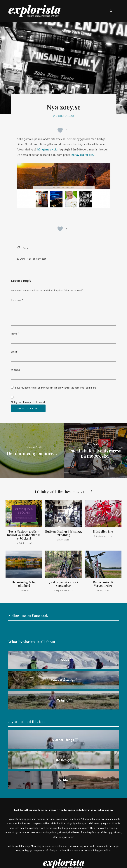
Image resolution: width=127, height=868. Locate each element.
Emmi (23, 259)
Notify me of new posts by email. (28, 402)
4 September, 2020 (63, 590)
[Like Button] (60, 130)
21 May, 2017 (103, 590)
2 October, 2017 (24, 590)
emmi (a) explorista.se (57, 846)
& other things (63, 116)
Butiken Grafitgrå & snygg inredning (63, 533)
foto (25, 248)
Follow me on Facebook (28, 615)
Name (15, 334)
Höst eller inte (103, 531)
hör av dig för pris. (83, 155)
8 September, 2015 (103, 536)
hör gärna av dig (47, 149)
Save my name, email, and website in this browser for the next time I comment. (56, 388)
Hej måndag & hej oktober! (24, 584)
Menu (118, 11)
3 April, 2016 (63, 540)
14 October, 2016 (24, 543)
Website (15, 370)
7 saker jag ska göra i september (63, 584)
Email (15, 352)
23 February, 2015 (38, 259)
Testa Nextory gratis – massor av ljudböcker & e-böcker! (24, 535)
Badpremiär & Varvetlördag (103, 584)
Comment (17, 300)
